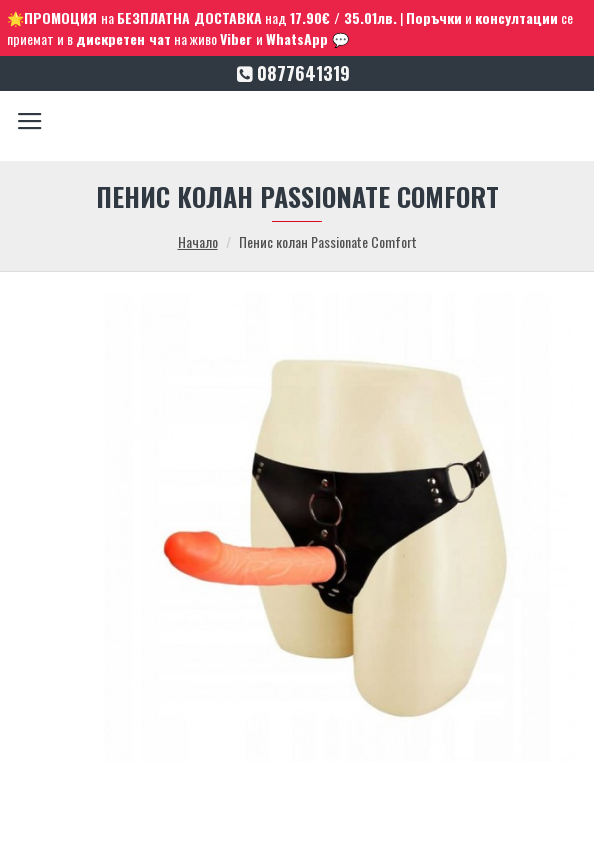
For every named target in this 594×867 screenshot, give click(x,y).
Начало (198, 241)
